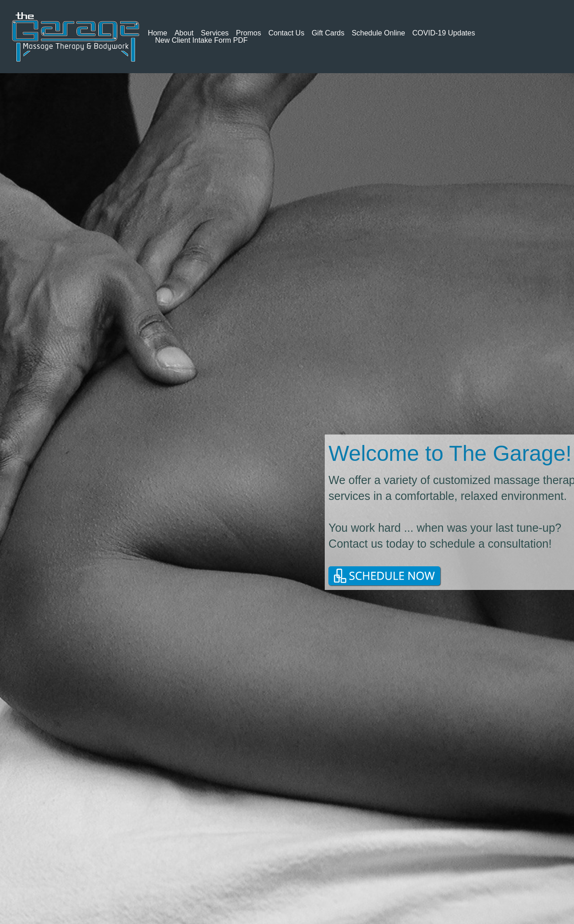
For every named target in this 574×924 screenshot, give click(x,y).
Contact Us (286, 33)
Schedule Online (378, 33)
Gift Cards (328, 33)
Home (158, 33)
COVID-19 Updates (444, 33)
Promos (249, 33)
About (184, 33)
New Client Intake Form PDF (201, 40)
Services (215, 33)
